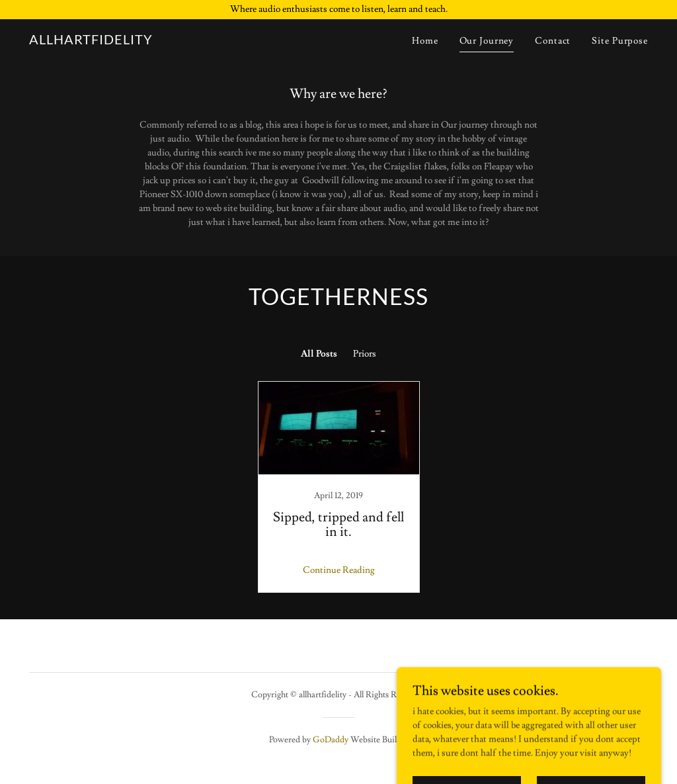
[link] (91, 42)
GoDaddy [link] (331, 740)
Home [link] (425, 41)
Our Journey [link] (487, 41)
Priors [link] (365, 354)
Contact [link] (553, 41)
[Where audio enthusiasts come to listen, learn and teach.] (338, 10)
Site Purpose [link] (620, 41)
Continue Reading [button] (339, 570)
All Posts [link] (319, 354)
